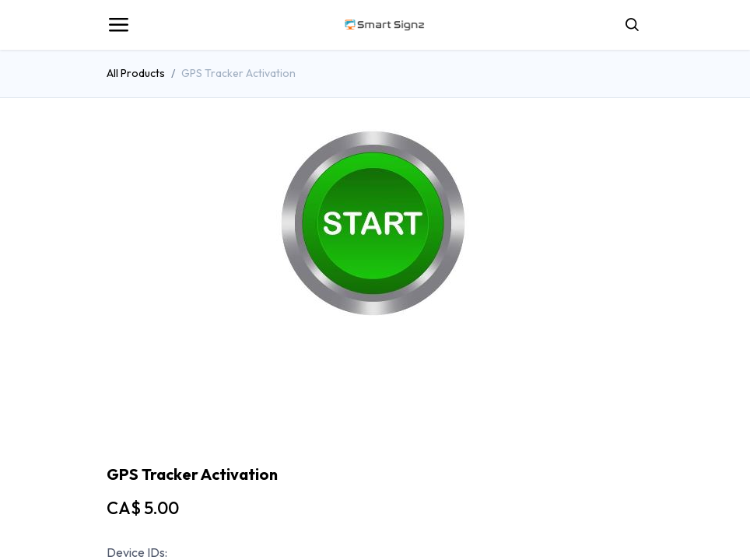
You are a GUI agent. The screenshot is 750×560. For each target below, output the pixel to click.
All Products (136, 73)
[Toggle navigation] (118, 25)
